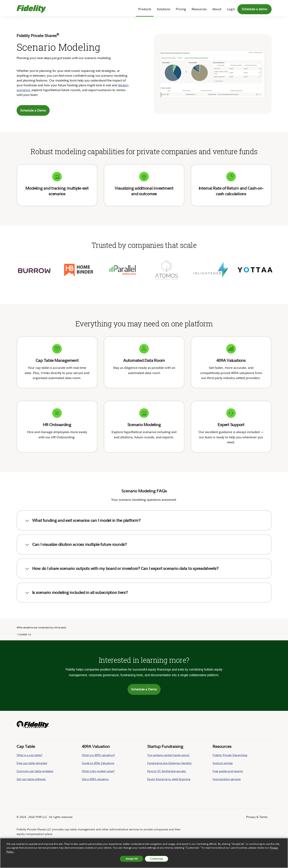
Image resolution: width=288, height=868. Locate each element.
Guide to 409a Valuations (98, 747)
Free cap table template (32, 747)
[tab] (144, 504)
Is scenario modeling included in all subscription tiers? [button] (76, 576)
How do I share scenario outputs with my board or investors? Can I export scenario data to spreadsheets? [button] (121, 552)
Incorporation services (227, 763)
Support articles (223, 747)
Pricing (181, 9)
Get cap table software (31, 763)
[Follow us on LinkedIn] (258, 834)
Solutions (163, 9)
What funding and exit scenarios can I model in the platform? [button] (82, 504)
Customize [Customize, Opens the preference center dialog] (156, 859)
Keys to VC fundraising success (167, 755)
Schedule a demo (254, 9)
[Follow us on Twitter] (265, 834)
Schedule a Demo (33, 110)
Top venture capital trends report (169, 739)
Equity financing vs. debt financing (169, 763)
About (217, 9)
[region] (144, 853)
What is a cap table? (29, 739)
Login (231, 9)
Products (145, 9)
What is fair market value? (98, 755)
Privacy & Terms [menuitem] (257, 801)
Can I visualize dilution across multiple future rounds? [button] (75, 528)
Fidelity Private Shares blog (230, 739)
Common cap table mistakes (35, 755)
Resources (199, 9)
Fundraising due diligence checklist (170, 747)
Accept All (131, 859)
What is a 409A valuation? (98, 739)
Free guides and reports (228, 755)
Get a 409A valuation (95, 763)
